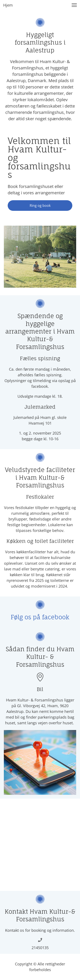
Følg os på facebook (40, 617)
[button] (74, 5)
